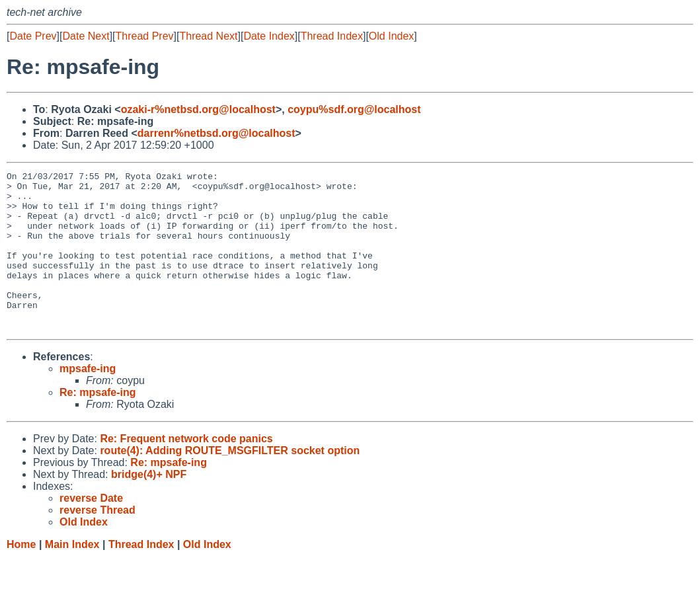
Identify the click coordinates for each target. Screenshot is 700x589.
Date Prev (33, 36)
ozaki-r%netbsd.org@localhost (198, 109)
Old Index (391, 36)
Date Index (269, 36)
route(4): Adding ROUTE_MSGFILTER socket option (230, 482)
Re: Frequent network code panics (186, 470)
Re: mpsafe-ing (98, 424)
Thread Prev (145, 36)
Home (21, 576)
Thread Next (208, 36)
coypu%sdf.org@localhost (354, 109)
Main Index (72, 576)
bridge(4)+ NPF (149, 506)
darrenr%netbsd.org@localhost (216, 133)
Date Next (86, 36)
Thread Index (332, 36)
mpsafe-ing (88, 400)
